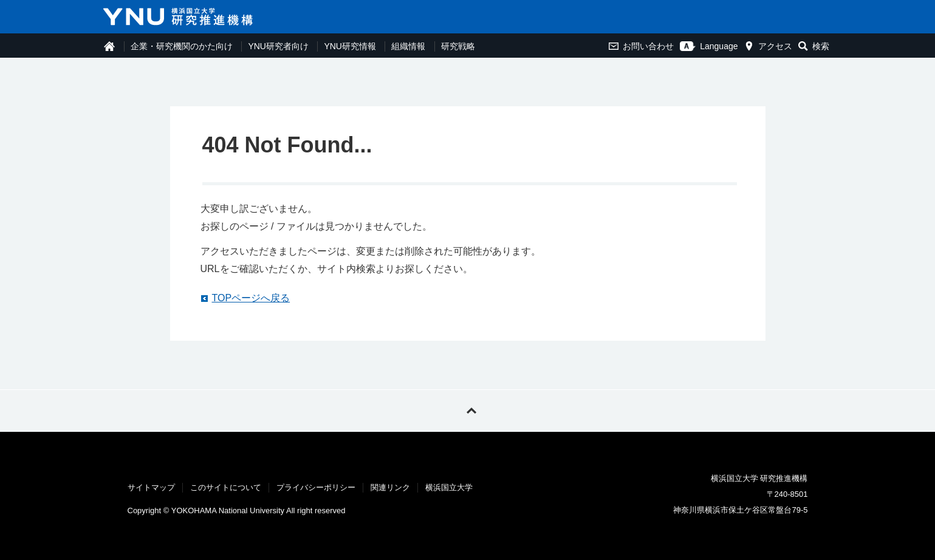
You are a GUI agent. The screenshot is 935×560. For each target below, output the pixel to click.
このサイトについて (226, 487)
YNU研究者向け (278, 46)
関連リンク (390, 487)
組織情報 (408, 46)
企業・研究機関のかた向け (182, 46)
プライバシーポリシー (316, 487)
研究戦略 (458, 46)
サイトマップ (151, 487)
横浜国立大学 (449, 487)
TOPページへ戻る (251, 298)
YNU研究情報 (350, 46)
